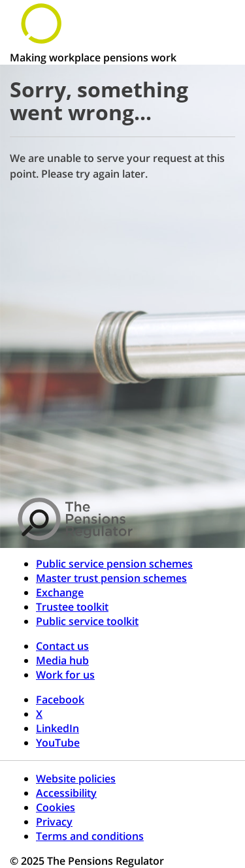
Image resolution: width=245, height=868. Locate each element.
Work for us (65, 675)
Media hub (62, 660)
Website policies (76, 779)
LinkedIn (57, 728)
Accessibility (66, 793)
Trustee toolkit (72, 607)
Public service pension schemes (114, 564)
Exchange (60, 592)
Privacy (54, 822)
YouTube (58, 743)
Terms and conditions (90, 836)
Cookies (56, 807)
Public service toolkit (87, 621)
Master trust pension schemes (111, 578)
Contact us (62, 646)
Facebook (60, 699)
